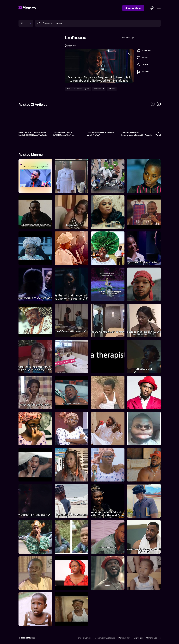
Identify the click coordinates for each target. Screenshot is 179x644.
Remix (142, 58)
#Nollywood (99, 89)
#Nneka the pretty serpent (78, 89)
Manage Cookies (153, 638)
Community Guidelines (105, 638)
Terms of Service (84, 638)
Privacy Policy (124, 638)
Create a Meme (133, 8)
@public (72, 45)
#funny (112, 89)
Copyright (138, 638)
